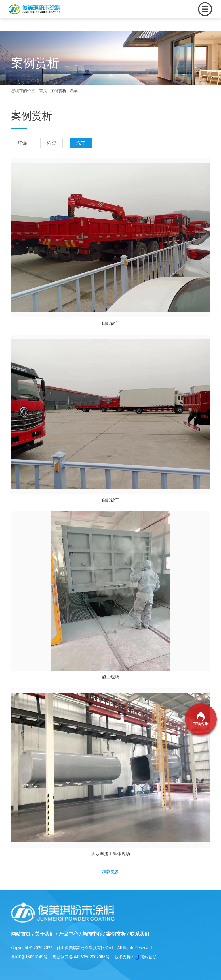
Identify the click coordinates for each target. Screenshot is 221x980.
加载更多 (110, 872)
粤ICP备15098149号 (29, 957)
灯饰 (22, 143)
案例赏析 (58, 91)
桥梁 (52, 143)
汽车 (81, 143)
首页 (43, 91)
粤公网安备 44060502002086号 (81, 957)
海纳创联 (148, 957)
